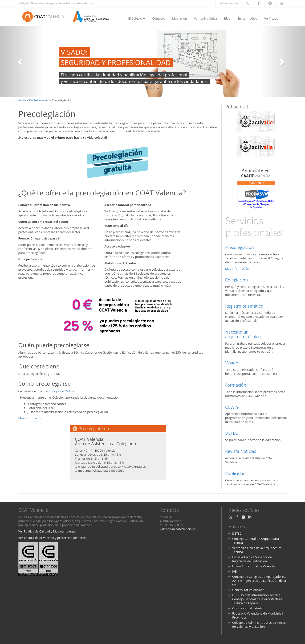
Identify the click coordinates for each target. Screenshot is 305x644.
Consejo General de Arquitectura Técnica (256, 541)
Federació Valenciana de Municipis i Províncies (258, 615)
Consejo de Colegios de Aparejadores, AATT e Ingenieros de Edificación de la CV (259, 581)
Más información (30, 418)
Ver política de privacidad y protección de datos (52, 538)
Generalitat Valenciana (248, 590)
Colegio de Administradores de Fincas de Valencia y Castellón (259, 625)
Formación (236, 385)
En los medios (247, 18)
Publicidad (235, 473)
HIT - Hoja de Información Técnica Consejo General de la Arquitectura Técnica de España (257, 599)
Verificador (272, 18)
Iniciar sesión (229, 3)
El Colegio (137, 18)
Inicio (22, 100)
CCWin (232, 407)
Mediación (180, 18)
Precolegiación (240, 247)
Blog (227, 18)
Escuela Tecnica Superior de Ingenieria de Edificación (252, 559)
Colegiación (236, 280)
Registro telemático (244, 306)
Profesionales (39, 100)
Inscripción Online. (62, 391)
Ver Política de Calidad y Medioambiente (47, 531)
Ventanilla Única (205, 18)
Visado (232, 363)
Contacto (159, 18)
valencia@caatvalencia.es (178, 529)
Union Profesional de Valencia (254, 566)
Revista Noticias (241, 451)
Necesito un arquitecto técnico (243, 334)
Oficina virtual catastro (248, 608)
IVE (234, 571)
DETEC (232, 433)
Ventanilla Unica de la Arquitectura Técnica (257, 550)
